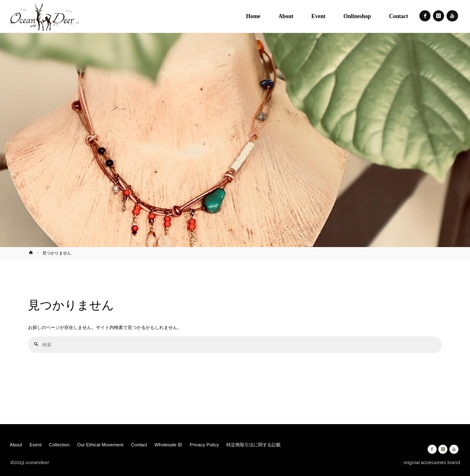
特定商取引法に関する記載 (254, 445)
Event (36, 445)
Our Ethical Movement (100, 445)
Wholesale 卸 (169, 445)
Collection (59, 445)
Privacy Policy (204, 445)
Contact (139, 445)
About (16, 445)
